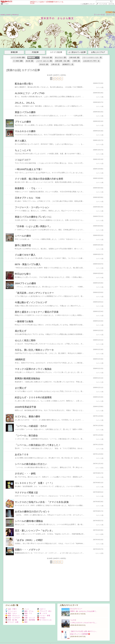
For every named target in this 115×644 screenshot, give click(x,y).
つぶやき (73, 620)
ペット (25, 609)
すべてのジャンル (44, 620)
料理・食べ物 (11, 620)
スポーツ (41, 609)
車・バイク (42, 613)
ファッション (11, 611)
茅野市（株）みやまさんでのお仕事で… (84, 611)
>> (87, 4)
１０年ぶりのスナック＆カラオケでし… (84, 623)
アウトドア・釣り (44, 611)
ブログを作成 (103, 4)
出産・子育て (11, 609)
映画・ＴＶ (27, 613)
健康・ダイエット (13, 616)
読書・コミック (28, 618)
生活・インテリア (13, 618)
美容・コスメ (11, 613)
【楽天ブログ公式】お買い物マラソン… (84, 631)
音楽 (25, 616)
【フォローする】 (99, 15)
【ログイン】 (110, 15)
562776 (109, 12)
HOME (3, 15)
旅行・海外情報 (28, 620)
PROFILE (15, 15)
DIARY (9, 15)
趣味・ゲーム (28, 611)
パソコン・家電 (44, 616)
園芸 (25, 622)
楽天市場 (111, 4)
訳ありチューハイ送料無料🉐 (80, 634)
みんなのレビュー (76, 609)
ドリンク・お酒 (12, 622)
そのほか (6, 4)
